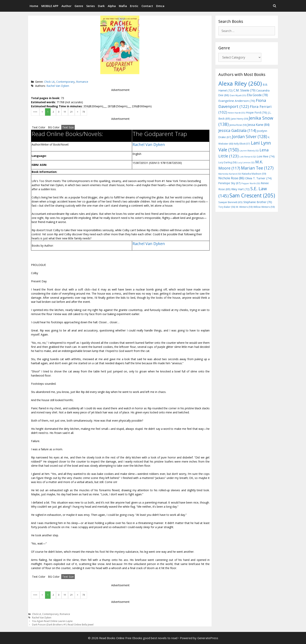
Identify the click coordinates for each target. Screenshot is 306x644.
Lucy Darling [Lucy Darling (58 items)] (227, 162)
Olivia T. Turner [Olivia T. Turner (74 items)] (258, 178)
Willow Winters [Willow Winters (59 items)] (264, 207)
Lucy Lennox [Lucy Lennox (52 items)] (246, 163)
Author (66, 6)
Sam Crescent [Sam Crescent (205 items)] (252, 195)
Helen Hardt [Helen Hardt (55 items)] (236, 113)
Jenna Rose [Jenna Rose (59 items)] (238, 125)
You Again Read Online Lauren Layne (52, 621)
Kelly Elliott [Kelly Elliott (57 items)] (242, 144)
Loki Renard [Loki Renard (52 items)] (248, 157)
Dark (101, 6)
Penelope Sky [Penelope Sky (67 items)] (229, 183)
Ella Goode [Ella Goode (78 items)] (257, 95)
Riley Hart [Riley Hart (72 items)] (240, 189)
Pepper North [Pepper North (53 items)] (251, 183)
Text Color (39, 127)
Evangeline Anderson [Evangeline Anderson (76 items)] (237, 101)
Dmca (160, 6)
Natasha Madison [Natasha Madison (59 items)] (254, 174)
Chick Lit (49, 82)
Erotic (134, 6)
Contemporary (65, 82)
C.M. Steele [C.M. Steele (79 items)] (244, 90)
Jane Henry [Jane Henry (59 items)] (240, 119)
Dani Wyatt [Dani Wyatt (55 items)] (238, 95)
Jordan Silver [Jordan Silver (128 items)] (250, 136)
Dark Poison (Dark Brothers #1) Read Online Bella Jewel (63, 624)
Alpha (112, 6)
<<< (35, 112)
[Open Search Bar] (274, 6)
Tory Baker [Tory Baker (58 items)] (227, 207)
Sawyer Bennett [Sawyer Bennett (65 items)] (230, 202)
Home (34, 6)
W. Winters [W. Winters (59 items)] (244, 207)
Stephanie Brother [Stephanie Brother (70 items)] (258, 202)
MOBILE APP (50, 6)
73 (84, 112)
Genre (79, 6)
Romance (82, 82)
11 (65, 112)
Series (91, 6)
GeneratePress (208, 638)
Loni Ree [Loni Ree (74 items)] (266, 156)
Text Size (68, 127)
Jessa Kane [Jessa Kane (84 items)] (258, 125)
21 (71, 112)
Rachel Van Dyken (58, 86)
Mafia (123, 6)
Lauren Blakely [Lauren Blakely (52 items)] (249, 151)
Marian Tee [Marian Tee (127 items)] (257, 168)
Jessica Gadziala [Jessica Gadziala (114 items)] (237, 130)
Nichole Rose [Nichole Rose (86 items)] (231, 178)
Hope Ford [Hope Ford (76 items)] (257, 112)
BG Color (54, 127)
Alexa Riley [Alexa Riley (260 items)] (240, 83)
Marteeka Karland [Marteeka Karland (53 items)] (230, 174)
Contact (147, 6)
